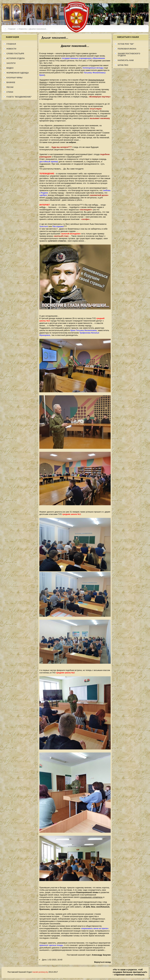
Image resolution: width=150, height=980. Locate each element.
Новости (23, 29)
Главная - (12, 29)
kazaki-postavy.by (40, 972)
